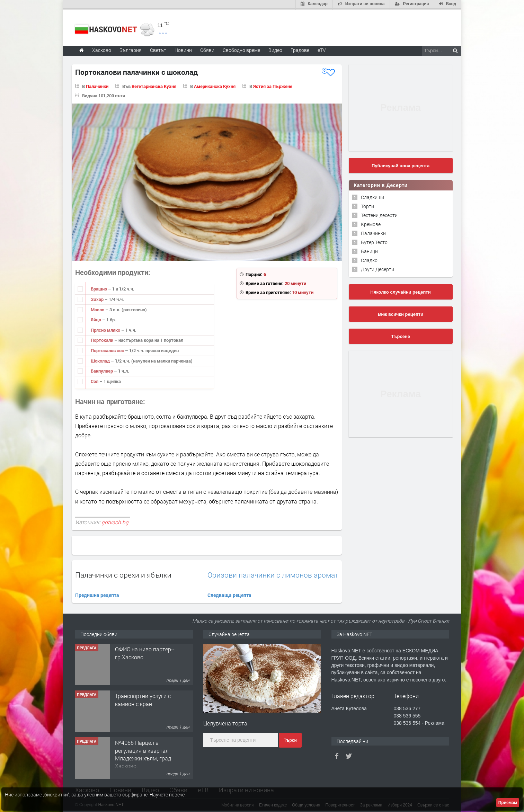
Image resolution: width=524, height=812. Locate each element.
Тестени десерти (379, 214)
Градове (300, 49)
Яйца (96, 319)
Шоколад (101, 359)
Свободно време (241, 49)
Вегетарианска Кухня (154, 85)
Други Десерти (378, 268)
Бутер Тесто (374, 241)
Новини (183, 49)
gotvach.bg (115, 521)
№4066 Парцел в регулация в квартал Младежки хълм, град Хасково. (143, 753)
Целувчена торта (225, 722)
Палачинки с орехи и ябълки (123, 573)
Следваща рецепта (229, 594)
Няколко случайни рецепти (400, 291)
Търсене (401, 335)
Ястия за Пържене (273, 85)
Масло (98, 308)
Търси (290, 739)
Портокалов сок (108, 349)
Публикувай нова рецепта (401, 164)
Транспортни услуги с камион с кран (143, 699)
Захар (98, 298)
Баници (369, 250)
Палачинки (97, 85)
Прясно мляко (106, 329)
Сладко (369, 259)
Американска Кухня (215, 85)
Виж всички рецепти (401, 313)
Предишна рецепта (97, 594)
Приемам (508, 803)
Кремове (371, 223)
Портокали (103, 339)
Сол (95, 380)
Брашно (99, 288)
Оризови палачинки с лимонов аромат (273, 574)
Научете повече (167, 795)
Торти (367, 205)
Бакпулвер (102, 369)
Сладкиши (372, 196)
